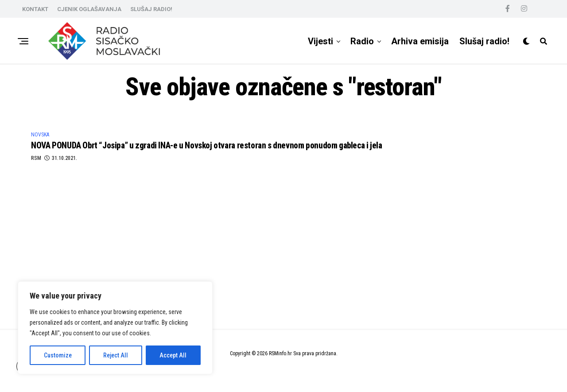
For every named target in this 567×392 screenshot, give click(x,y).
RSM (36, 161)
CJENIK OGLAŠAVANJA (89, 9)
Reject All (116, 355)
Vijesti (320, 41)
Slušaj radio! (484, 41)
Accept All (173, 355)
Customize (58, 355)
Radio (362, 41)
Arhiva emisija (420, 41)
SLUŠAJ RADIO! (151, 9)
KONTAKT (35, 9)
